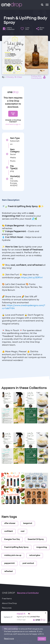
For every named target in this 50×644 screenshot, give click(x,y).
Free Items (7, 599)
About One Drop (9, 603)
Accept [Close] (42, 639)
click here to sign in (13, 124)
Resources (7, 608)
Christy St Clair (14, 77)
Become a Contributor (28, 593)
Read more (9, 639)
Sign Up (13, 114)
